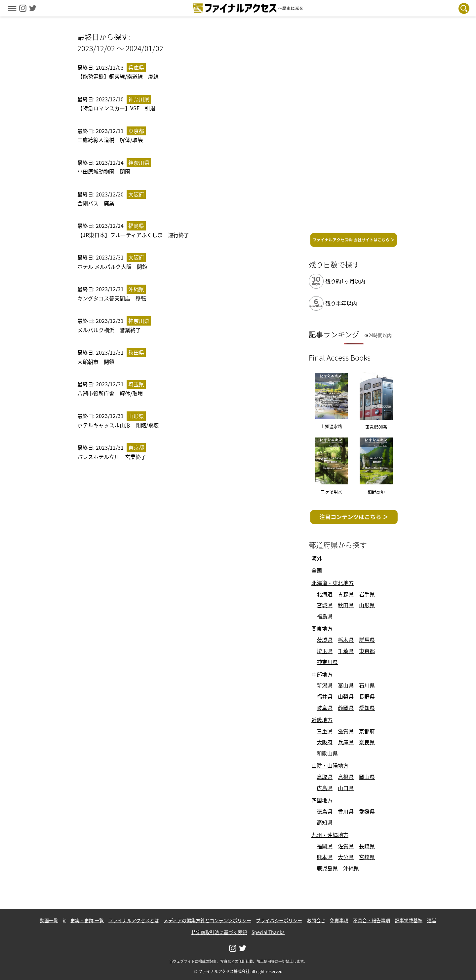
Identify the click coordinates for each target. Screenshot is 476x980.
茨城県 (325, 640)
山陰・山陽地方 (330, 765)
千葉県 (346, 651)
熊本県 (325, 857)
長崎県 (367, 846)
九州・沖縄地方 (330, 835)
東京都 (367, 651)
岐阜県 (325, 708)
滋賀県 (346, 731)
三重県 (325, 731)
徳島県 (325, 811)
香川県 (346, 811)
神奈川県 (327, 662)
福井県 (325, 696)
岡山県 (367, 777)
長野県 (367, 696)
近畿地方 (322, 720)
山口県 (346, 788)
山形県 (367, 605)
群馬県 (367, 640)
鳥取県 (325, 777)
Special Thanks (268, 932)
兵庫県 (346, 742)
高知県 (325, 822)
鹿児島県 (327, 868)
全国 (317, 570)
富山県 (346, 685)
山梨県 (346, 696)
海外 (317, 558)
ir (64, 920)
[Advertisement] (354, 130)
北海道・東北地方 (333, 583)
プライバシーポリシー (279, 920)
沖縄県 (351, 868)
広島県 (325, 788)
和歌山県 (327, 753)
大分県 (346, 857)
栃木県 (346, 640)
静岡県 (346, 708)
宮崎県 (367, 857)
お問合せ (316, 920)
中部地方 (322, 674)
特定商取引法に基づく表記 (219, 932)
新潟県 (325, 685)
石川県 (367, 685)
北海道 (325, 594)
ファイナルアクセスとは (134, 920)
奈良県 (367, 742)
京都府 (367, 731)
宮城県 (325, 605)
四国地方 (322, 800)
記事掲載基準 (409, 920)
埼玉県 (325, 651)
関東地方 (322, 628)
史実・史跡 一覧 (87, 920)
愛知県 (367, 708)
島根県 (346, 777)
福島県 (325, 616)
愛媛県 (367, 811)
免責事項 (339, 920)
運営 (432, 920)
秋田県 (346, 605)
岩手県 (367, 594)
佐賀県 (346, 846)
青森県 (346, 594)
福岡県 (325, 846)
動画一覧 (49, 920)
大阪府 (325, 742)
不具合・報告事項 (372, 920)
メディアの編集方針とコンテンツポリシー (207, 920)
